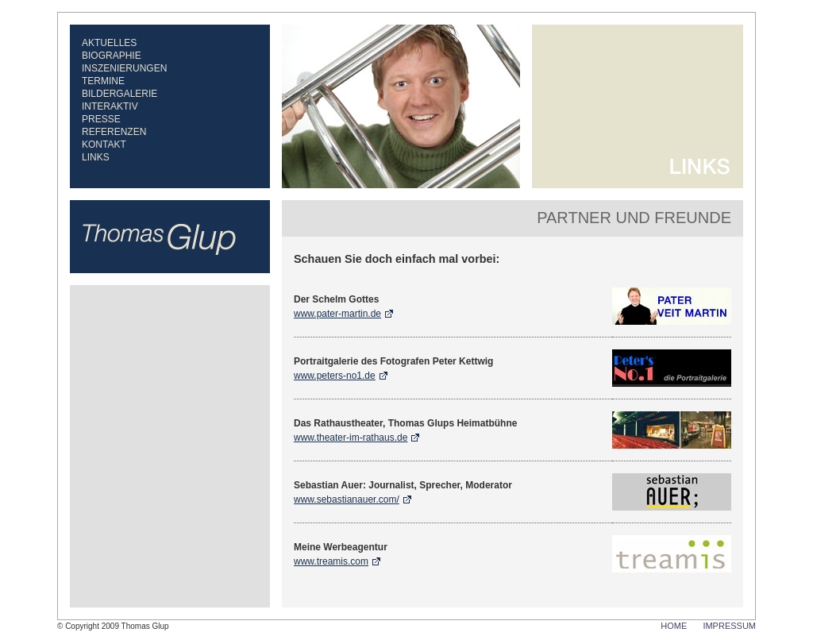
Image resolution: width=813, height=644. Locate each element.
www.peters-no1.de (335, 376)
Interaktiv (110, 106)
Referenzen (114, 132)
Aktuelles (109, 43)
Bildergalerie (119, 94)
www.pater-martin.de (337, 314)
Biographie (112, 56)
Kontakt (104, 145)
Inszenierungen (124, 68)
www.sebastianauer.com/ (347, 499)
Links (96, 157)
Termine (103, 81)
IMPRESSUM (729, 626)
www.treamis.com (331, 561)
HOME (674, 626)
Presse (101, 119)
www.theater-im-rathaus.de (351, 438)
